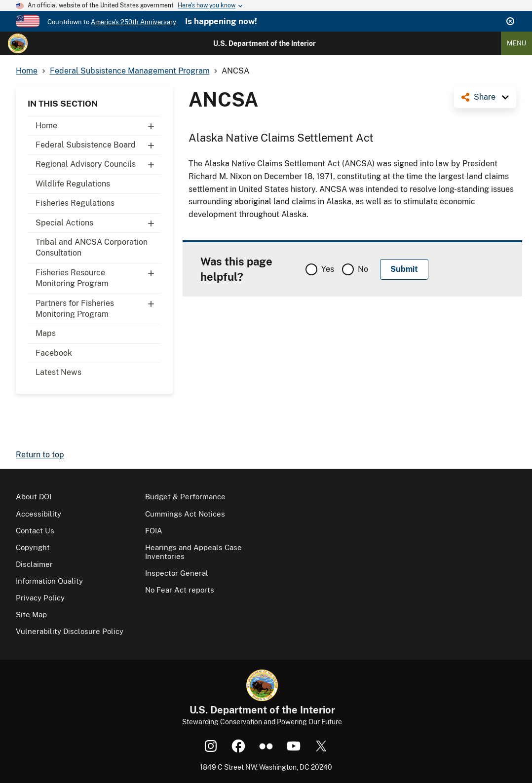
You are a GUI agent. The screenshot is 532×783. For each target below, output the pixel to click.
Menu (516, 43)
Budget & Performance (185, 497)
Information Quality (49, 581)
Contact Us (35, 531)
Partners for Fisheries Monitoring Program (98, 306)
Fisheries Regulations (75, 203)
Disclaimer (34, 564)
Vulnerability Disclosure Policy (70, 631)
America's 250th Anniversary (133, 22)
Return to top (40, 455)
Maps (46, 333)
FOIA (154, 531)
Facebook (54, 353)
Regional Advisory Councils (98, 164)
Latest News (58, 372)
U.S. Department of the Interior (265, 43)
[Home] (18, 43)
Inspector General (177, 573)
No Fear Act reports (180, 590)
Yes (328, 269)
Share (485, 97)
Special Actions (98, 223)
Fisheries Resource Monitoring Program (98, 276)
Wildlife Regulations (73, 184)
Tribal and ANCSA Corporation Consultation (92, 247)
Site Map (31, 615)
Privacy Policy (40, 598)
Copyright (33, 547)
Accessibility (38, 514)
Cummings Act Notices (185, 514)
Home (98, 126)
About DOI (34, 497)
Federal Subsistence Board (98, 145)
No (363, 269)
